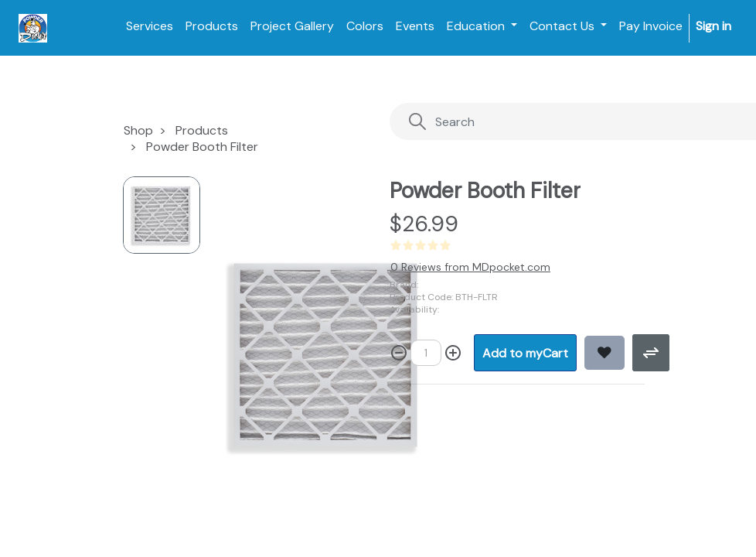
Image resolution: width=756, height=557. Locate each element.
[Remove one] (399, 353)
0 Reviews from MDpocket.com (470, 267)
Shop (138, 130)
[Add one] (453, 353)
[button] (525, 353)
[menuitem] (150, 26)
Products (202, 130)
